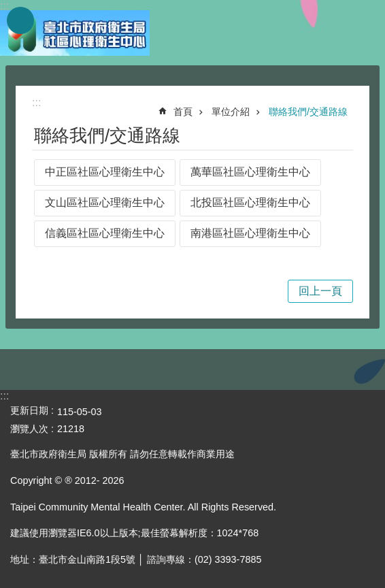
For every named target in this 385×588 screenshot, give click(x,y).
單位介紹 (231, 112)
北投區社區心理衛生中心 (250, 202)
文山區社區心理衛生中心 (105, 202)
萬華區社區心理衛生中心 (250, 172)
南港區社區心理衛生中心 (250, 233)
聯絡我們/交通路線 (308, 112)
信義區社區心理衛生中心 (105, 233)
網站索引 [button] (20, 20)
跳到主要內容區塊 (7, 7)
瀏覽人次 (29, 429)
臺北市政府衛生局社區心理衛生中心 (75, 33)
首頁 (183, 112)
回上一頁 (320, 291)
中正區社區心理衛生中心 (105, 172)
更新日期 (29, 410)
